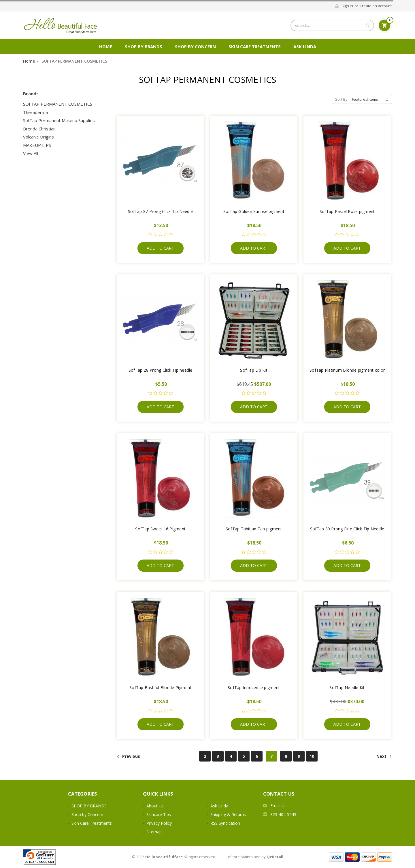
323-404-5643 (283, 814)
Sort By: (342, 99)
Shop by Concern (195, 46)
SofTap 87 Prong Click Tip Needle (160, 211)
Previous (128, 756)
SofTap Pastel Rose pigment (347, 211)
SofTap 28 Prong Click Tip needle (161, 370)
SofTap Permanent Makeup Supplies (59, 120)
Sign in (347, 6)
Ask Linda (305, 46)
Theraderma (35, 112)
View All (31, 153)
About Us (155, 806)
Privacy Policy (159, 823)
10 (312, 756)
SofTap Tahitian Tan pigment (254, 529)
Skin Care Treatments (255, 46)
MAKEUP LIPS (37, 145)
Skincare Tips (159, 814)
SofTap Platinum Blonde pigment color (347, 370)
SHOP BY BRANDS (144, 46)
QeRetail (275, 857)
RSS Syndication (225, 823)
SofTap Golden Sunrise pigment (254, 211)
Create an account (376, 6)
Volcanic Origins (38, 137)
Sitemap (154, 832)
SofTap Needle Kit (347, 688)
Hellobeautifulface (164, 857)
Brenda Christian (39, 129)
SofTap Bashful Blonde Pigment (160, 688)
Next (384, 756)
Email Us (278, 806)
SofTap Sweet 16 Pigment (160, 529)
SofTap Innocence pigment (254, 688)
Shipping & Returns (228, 814)
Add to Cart (160, 248)
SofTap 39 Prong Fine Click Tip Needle (347, 529)
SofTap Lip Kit (254, 370)
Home (106, 46)
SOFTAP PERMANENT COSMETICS (74, 61)
